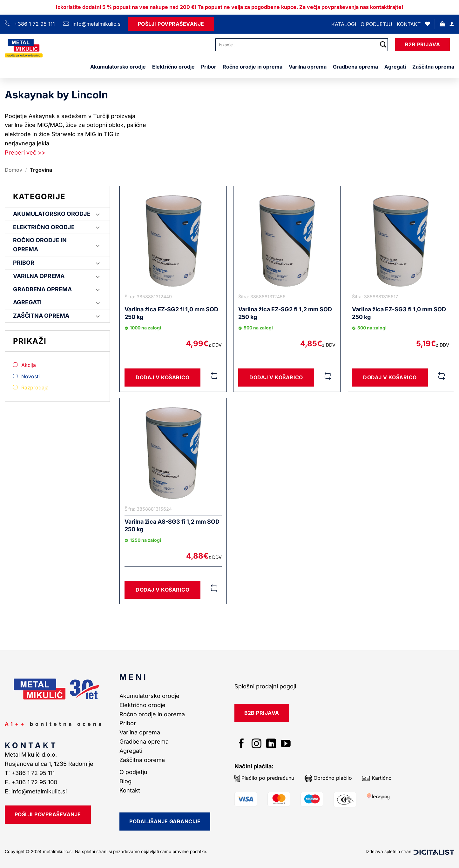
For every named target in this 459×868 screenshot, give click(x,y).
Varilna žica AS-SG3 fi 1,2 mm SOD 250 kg (172, 525)
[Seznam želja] (428, 24)
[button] (442, 24)
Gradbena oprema (355, 67)
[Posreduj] (383, 45)
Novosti (30, 376)
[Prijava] (452, 24)
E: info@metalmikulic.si (36, 791)
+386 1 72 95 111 (35, 24)
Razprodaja (35, 388)
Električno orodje (173, 67)
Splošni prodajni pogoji (265, 686)
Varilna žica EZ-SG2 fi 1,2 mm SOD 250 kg (285, 313)
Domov (13, 170)
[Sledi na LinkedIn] (271, 744)
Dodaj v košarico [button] (162, 377)
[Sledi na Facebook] (242, 744)
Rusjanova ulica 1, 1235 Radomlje (50, 764)
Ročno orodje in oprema (253, 67)
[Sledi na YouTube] (286, 744)
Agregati (395, 67)
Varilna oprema (308, 67)
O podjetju (376, 24)
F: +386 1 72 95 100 (32, 782)
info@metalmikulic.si (96, 24)
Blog (125, 781)
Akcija (29, 365)
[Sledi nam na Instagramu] (256, 744)
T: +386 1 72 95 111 (30, 773)
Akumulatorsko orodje (118, 67)
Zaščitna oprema (433, 67)
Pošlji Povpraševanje (171, 24)
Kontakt (409, 24)
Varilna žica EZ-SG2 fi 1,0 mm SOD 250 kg (171, 313)
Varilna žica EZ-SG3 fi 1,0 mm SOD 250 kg (399, 313)
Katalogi (344, 24)
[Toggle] (98, 214)
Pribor (209, 67)
